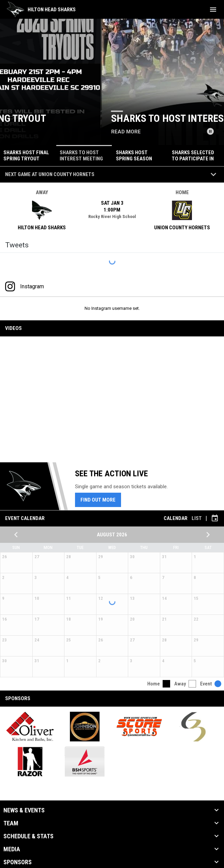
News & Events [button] (24, 810)
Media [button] (12, 849)
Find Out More (98, 500)
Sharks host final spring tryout (90, 118)
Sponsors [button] (18, 862)
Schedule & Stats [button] (28, 836)
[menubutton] (213, 10)
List (197, 518)
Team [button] (11, 823)
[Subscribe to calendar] (215, 518)
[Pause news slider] (210, 131)
